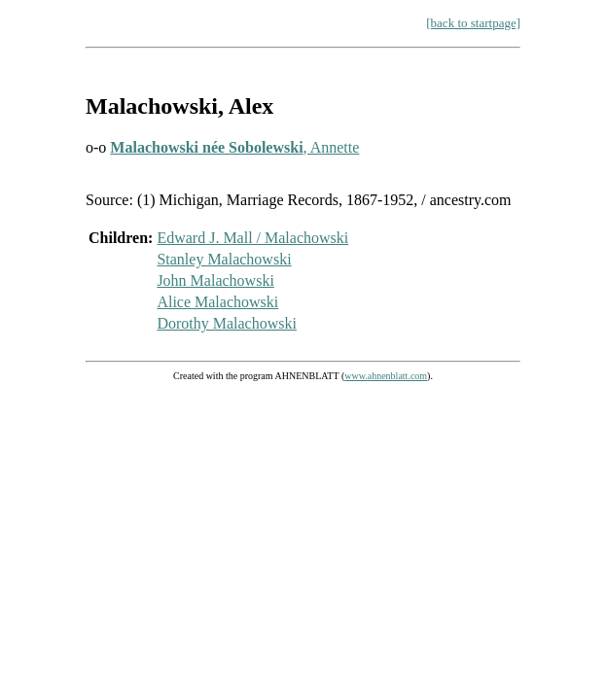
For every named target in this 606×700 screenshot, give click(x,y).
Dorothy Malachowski (227, 323)
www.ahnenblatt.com (386, 376)
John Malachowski (215, 280)
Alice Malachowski (217, 302)
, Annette (234, 147)
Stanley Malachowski (224, 259)
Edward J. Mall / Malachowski (252, 238)
